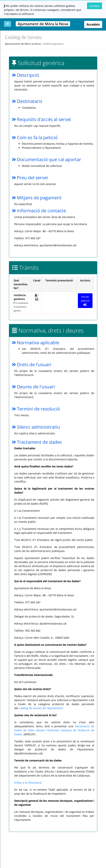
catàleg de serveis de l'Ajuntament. (41, 708)
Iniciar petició (85, 300)
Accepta (95, 6)
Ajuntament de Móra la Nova (23, 44)
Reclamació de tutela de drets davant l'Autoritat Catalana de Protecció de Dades (54, 730)
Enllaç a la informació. (28, 783)
